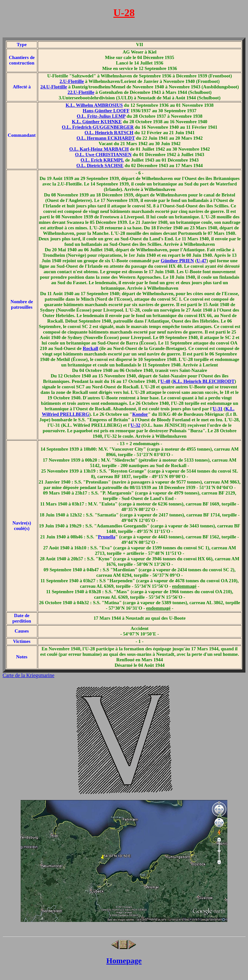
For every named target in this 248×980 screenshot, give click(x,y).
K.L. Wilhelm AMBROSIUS (94, 105)
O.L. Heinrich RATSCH (109, 133)
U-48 (165, 381)
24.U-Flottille (54, 87)
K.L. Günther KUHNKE (97, 122)
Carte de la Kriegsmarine (28, 675)
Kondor (140, 414)
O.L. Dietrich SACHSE (100, 165)
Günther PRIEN (177, 261)
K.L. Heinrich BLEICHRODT (204, 381)
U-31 (218, 409)
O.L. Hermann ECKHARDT (106, 138)
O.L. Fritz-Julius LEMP (101, 116)
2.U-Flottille (72, 81)
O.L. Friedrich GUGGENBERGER (98, 127)
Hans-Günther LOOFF (106, 111)
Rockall (90, 348)
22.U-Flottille (81, 92)
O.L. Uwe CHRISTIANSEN (103, 155)
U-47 (201, 261)
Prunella (107, 537)
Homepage (124, 961)
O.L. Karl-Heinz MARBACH (99, 149)
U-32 (136, 425)
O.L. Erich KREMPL (102, 160)
